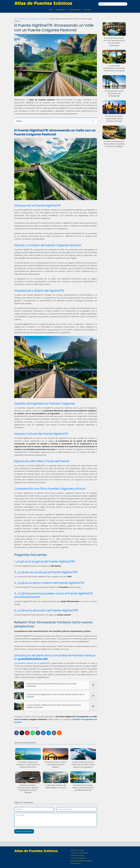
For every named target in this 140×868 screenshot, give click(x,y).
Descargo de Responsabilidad (81, 861)
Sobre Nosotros (75, 10)
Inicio (51, 10)
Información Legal (77, 850)
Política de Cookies (77, 856)
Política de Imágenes (78, 858)
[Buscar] (125, 4)
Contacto (87, 10)
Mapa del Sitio (76, 863)
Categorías (60, 10)
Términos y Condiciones (79, 853)
